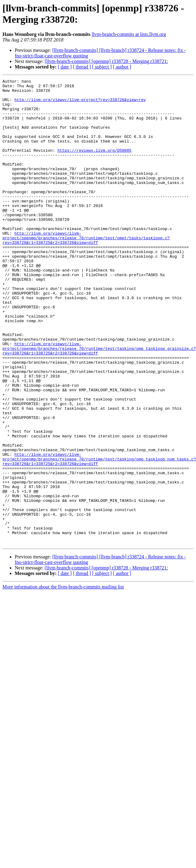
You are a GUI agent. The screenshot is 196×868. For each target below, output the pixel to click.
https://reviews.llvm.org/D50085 (94, 165)
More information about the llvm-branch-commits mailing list (63, 669)
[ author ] (122, 67)
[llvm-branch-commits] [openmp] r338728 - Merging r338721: (106, 61)
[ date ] (65, 67)
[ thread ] (82, 67)
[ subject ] (102, 67)
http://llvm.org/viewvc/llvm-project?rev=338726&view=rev (80, 104)
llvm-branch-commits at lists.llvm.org (129, 34)
